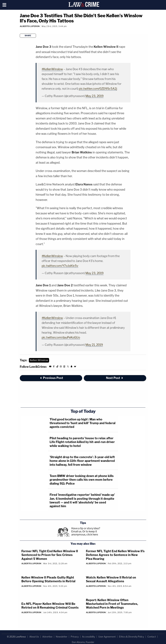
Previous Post (51, 378)
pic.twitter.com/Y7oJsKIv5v (60, 266)
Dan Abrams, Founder (83, 642)
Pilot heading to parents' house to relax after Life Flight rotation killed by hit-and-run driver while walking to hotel (82, 442)
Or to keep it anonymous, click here (85, 533)
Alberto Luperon (30, 26)
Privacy (75, 637)
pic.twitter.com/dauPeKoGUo (61, 337)
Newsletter (62, 637)
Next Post (115, 378)
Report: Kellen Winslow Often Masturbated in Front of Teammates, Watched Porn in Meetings (112, 604)
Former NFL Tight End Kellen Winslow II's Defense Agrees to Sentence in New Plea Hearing (115, 555)
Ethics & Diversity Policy (131, 637)
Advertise (47, 637)
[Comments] (20, 31)
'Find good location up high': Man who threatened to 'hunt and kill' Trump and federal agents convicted (83, 423)
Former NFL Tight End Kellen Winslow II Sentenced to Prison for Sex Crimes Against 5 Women (50, 555)
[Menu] (4, 5)
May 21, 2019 (94, 345)
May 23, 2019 (95, 96)
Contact (152, 637)
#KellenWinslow (52, 69)
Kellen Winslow (39, 360)
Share (28, 36)
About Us (34, 637)
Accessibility (89, 637)
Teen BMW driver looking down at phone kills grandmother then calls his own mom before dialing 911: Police (82, 480)
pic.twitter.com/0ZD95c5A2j (98, 89)
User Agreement (107, 637)
